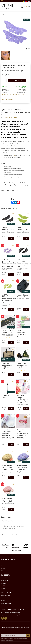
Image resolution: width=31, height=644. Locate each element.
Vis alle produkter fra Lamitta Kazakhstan (13, 95)
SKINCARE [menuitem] (3, 568)
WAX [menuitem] (2, 571)
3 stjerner (5, 521)
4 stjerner (7, 521)
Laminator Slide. (11, 117)
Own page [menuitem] (3, 589)
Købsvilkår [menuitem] (3, 586)
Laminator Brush (21, 115)
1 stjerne (2, 521)
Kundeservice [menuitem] (4, 578)
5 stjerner (8, 521)
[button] (22, 7)
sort (14, 156)
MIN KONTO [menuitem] (3, 583)
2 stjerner (4, 521)
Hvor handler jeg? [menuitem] (5, 581)
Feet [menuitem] (2, 566)
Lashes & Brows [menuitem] (4, 563)
